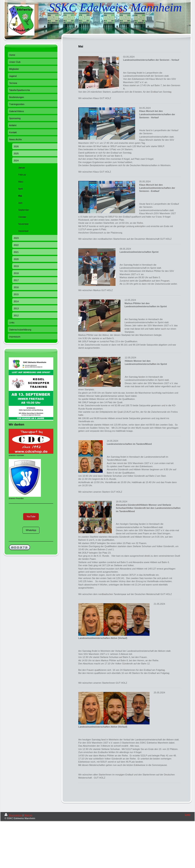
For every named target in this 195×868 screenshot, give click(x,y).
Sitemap (28, 815)
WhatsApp (31, 530)
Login (188, 815)
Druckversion (14, 815)
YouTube (31, 516)
